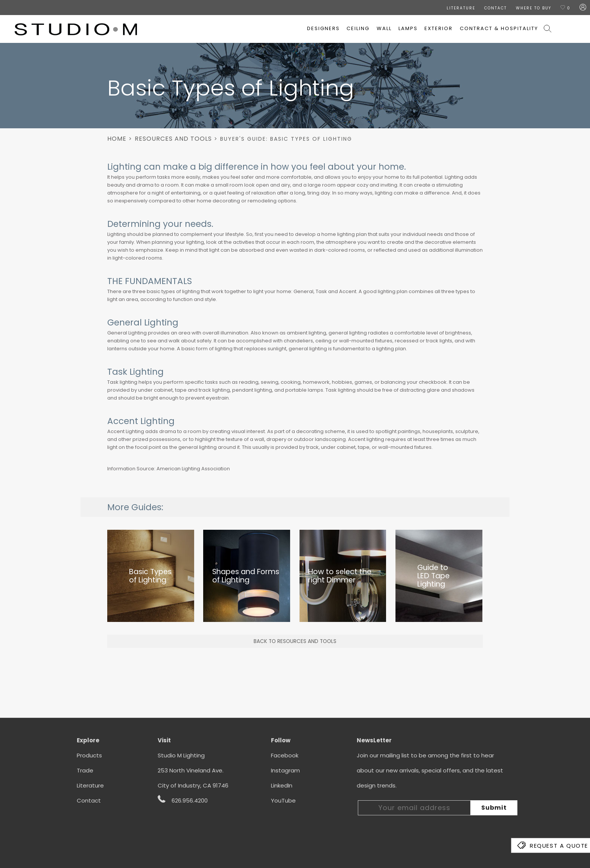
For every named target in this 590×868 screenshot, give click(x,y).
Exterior (439, 28)
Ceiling (358, 28)
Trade (85, 770)
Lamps (408, 28)
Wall (384, 28)
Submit (494, 808)
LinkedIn (282, 785)
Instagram (285, 770)
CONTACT (496, 8)
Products (89, 755)
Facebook (285, 755)
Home (117, 139)
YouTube (283, 800)
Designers (323, 28)
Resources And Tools (173, 139)
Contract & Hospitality (499, 28)
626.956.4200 (183, 800)
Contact (89, 800)
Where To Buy (534, 8)
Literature (90, 785)
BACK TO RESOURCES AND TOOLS (295, 641)
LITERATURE (461, 8)
